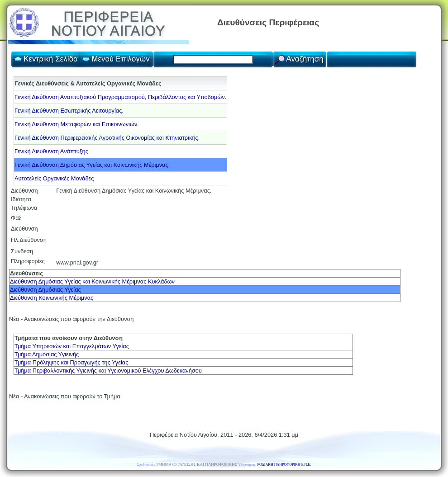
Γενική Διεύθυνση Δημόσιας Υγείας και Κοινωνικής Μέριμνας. (92, 165)
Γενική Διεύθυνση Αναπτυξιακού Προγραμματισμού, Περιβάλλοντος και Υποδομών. (120, 97)
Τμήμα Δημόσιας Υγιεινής (47, 354)
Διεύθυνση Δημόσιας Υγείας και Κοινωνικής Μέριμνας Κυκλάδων (92, 281)
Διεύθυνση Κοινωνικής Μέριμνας (52, 298)
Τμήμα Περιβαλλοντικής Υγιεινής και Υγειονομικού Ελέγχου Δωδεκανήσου (108, 371)
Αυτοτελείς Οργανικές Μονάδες (54, 178)
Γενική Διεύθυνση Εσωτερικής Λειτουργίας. (69, 111)
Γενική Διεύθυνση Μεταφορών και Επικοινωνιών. (77, 124)
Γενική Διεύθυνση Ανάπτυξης (51, 151)
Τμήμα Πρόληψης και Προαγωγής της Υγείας (71, 362)
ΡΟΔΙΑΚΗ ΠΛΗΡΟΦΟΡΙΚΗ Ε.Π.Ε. (284, 465)
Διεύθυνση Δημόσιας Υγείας (45, 290)
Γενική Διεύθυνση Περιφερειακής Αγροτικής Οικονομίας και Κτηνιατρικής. (107, 138)
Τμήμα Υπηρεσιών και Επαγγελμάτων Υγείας (72, 346)
